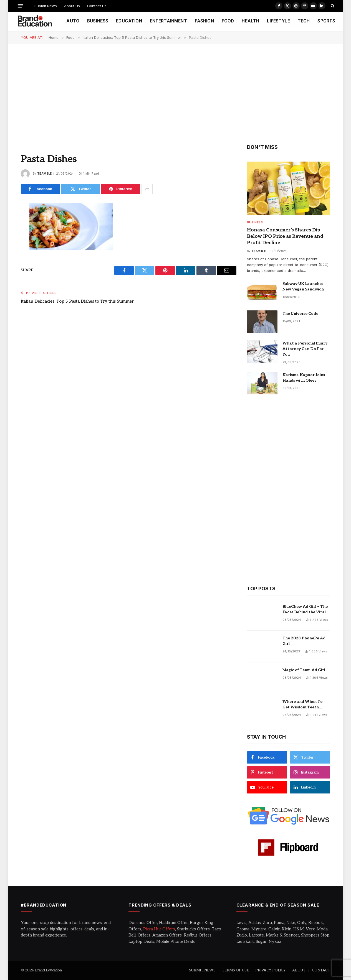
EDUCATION (129, 21)
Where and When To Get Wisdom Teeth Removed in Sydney (303, 705)
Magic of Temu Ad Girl (304, 670)
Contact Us (97, 6)
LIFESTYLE (278, 21)
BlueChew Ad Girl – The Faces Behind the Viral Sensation (305, 610)
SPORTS (326, 21)
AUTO (73, 21)
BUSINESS (98, 21)
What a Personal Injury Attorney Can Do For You (305, 349)
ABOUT (299, 970)
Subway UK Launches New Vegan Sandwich (303, 286)
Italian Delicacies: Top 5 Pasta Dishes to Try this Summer (77, 301)
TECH (304, 21)
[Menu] (20, 6)
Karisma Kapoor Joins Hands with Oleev (304, 378)
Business (255, 222)
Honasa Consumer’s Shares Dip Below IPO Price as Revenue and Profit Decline (285, 236)
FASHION (204, 21)
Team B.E (44, 173)
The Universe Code (300, 314)
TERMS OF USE (235, 970)
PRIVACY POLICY (271, 970)
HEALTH (250, 21)
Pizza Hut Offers (159, 929)
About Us (72, 6)
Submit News (46, 6)
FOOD (228, 21)
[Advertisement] (176, 94)
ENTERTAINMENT (168, 21)
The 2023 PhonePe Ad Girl (304, 641)
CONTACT (321, 970)
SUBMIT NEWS (202, 970)
